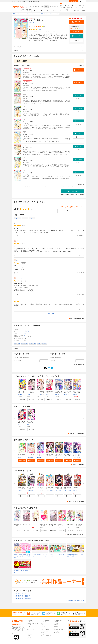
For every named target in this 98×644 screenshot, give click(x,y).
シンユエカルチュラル (69, 458)
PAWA (47, 458)
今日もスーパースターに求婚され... (31, 392)
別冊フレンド (27, 335)
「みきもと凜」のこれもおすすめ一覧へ (75, 534)
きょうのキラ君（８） (28, 160)
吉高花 (20, 491)
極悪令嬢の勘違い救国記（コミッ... (31, 489)
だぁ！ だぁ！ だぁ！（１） (22, 392)
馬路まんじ (34, 491)
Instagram (30, 634)
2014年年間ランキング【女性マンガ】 (21, 571)
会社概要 (56, 622)
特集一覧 (29, 625)
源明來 (69, 394)
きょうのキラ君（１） (28, 71)
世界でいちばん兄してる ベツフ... (22, 423)
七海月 (29, 394)
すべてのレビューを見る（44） (77, 319)
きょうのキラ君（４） (28, 109)
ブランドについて (58, 623)
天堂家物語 (76, 488)
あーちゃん (19, 241)
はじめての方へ (77, 10)
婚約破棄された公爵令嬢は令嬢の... (68, 489)
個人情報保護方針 (58, 628)
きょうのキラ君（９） (28, 173)
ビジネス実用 (60, 10)
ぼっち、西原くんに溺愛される (31, 422)
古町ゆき (75, 394)
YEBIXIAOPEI (39, 458)
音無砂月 (61, 491)
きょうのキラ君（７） (28, 147)
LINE (29, 631)
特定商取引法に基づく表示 (60, 630)
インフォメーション (45, 631)
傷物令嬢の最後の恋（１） (68, 392)
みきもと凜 (32, 22)
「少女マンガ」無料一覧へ (78, 464)
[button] (22, 399)
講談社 (25, 333)
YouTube (29, 637)
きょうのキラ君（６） (28, 135)
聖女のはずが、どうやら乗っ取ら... (22, 489)
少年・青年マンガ (22, 10)
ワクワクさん (19, 278)
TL (41, 10)
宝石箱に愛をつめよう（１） (17, 525)
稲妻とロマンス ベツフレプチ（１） (53, 525)
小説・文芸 (54, 10)
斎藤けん (75, 491)
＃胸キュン (18, 218)
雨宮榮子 (48, 394)
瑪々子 (66, 394)
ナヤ (58, 458)
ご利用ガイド (83, 10)
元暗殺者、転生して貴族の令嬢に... (58, 489)
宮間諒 (70, 491)
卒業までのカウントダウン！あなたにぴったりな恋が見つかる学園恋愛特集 (22, 556)
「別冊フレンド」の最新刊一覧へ (77, 433)
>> (72, 187)
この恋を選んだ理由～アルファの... (58, 456)
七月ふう (57, 491)
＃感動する (25, 218)
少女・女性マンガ (28, 10)
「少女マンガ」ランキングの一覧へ (76, 502)
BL (35, 10)
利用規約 (56, 626)
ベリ (56, 458)
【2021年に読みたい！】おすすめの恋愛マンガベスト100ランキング (40, 555)
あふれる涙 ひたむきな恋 (44, 525)
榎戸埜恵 (29, 491)
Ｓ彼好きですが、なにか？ (61, 525)
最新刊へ (29, 66)
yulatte (29, 458)
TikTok (29, 636)
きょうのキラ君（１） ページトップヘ (75, 601)
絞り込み (27, 7)
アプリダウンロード (45, 625)
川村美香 (20, 394)
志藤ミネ (57, 394)
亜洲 (28, 425)
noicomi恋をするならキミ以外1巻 (40, 392)
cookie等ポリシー (58, 631)
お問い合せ (43, 633)
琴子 (51, 491)
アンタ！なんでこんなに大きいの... (31, 456)
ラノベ (48, 10)
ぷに (17, 260)
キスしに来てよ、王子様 (79, 525)
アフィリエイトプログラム (46, 636)
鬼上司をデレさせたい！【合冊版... (77, 392)
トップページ (30, 622)
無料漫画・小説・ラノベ (33, 623)
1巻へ (23, 66)
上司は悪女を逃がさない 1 (49, 392)
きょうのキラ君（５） (28, 122)
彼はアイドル (70, 524)
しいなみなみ (39, 491)
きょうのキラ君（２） (28, 84)
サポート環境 (43, 628)
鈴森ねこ (66, 491)
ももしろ (44, 394)
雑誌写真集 (67, 10)
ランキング (30, 626)
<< (26, 187)
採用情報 (56, 625)
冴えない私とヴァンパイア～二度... (40, 456)
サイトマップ (57, 633)
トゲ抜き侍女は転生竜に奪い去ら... (58, 392)
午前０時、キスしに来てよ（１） (35, 525)
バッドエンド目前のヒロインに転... (49, 489)
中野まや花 (39, 394)
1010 (32, 458)
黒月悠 (20, 425)
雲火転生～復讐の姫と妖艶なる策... (49, 456)
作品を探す (43, 623)
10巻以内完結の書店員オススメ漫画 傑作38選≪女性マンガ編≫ (76, 555)
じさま (23, 491)
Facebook (30, 639)
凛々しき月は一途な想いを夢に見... (68, 456)
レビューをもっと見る (49, 314)
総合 (15, 10)
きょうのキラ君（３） (28, 96)
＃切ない (32, 218)
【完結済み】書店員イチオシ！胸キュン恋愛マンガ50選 (57, 555)
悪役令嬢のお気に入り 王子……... (40, 489)
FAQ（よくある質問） (45, 630)
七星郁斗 (48, 491)
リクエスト (43, 634)
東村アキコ (21, 458)
